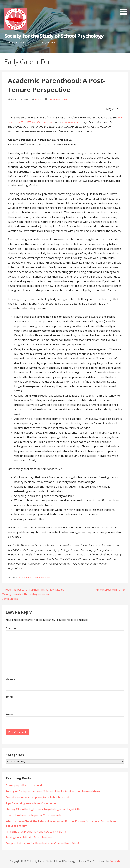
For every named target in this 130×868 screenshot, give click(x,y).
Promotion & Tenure (29, 577)
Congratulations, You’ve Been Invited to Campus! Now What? (42, 843)
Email (10, 697)
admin (38, 99)
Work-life (46, 577)
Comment (13, 628)
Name (11, 679)
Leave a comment (58, 99)
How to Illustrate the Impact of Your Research (33, 815)
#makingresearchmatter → (112, 590)
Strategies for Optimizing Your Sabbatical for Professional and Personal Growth (54, 791)
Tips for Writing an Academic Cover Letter (31, 803)
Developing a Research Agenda (24, 785)
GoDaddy (115, 861)
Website (11, 714)
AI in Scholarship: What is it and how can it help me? (37, 832)
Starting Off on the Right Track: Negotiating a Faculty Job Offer (44, 809)
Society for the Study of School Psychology (54, 36)
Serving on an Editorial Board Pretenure (30, 837)
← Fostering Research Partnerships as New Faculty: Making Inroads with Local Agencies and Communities (33, 594)
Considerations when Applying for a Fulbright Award (37, 797)
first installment (72, 122)
